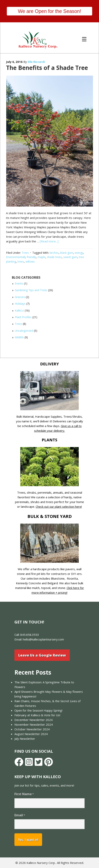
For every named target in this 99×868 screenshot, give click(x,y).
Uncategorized (24, 331)
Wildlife (19, 337)
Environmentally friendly (21, 257)
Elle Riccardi (36, 62)
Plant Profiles (23, 317)
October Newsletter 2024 (32, 729)
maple (42, 257)
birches (54, 253)
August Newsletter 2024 (31, 734)
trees (21, 261)
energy (79, 253)
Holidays (20, 304)
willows (30, 261)
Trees (25, 253)
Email (20, 815)
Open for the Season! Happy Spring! (38, 710)
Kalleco (19, 310)
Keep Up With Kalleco (38, 777)
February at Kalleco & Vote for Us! (37, 715)
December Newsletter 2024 (34, 720)
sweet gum (70, 257)
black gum (67, 253)
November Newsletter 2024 (34, 724)
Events (19, 283)
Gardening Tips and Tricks (31, 290)
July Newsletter (25, 739)
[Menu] (84, 39)
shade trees (54, 257)
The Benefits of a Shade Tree (47, 68)
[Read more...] (49, 241)
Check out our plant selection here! (59, 507)
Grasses (20, 297)
